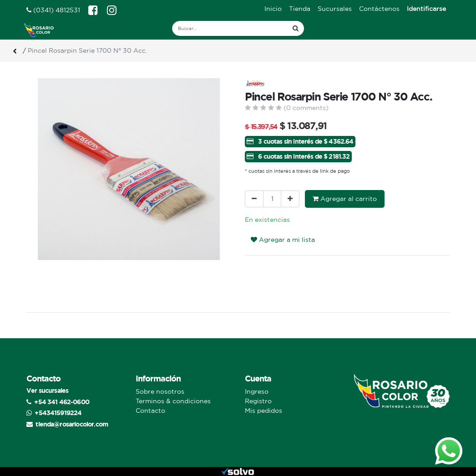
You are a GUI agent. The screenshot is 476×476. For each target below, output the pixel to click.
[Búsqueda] (296, 28)
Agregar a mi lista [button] (283, 240)
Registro (258, 401)
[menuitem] (273, 9)
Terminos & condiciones (173, 401)
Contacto (150, 411)
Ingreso (257, 391)
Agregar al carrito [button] (345, 199)
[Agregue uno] (290, 199)
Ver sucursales (47, 390)
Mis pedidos (263, 411)
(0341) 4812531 (53, 10)
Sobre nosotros (160, 391)
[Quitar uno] (254, 199)
